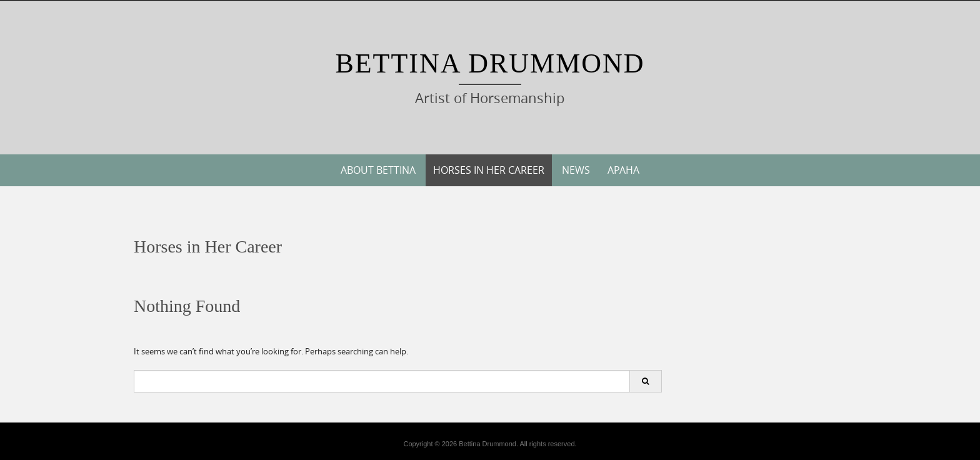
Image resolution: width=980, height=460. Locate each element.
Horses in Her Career (489, 170)
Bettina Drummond (490, 63)
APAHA (623, 170)
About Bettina (378, 170)
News (576, 170)
